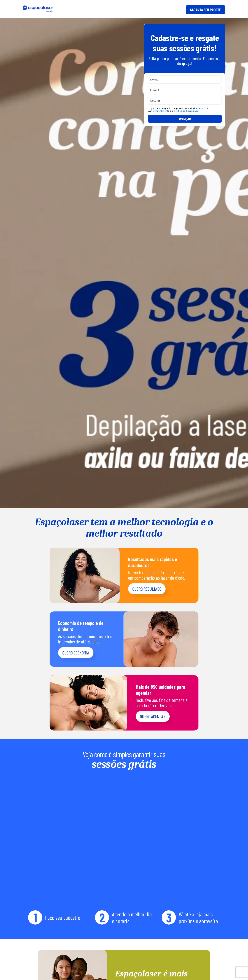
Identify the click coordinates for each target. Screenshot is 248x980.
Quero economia (76, 653)
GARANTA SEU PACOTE (205, 10)
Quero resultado (147, 589)
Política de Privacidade (186, 111)
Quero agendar (153, 716)
